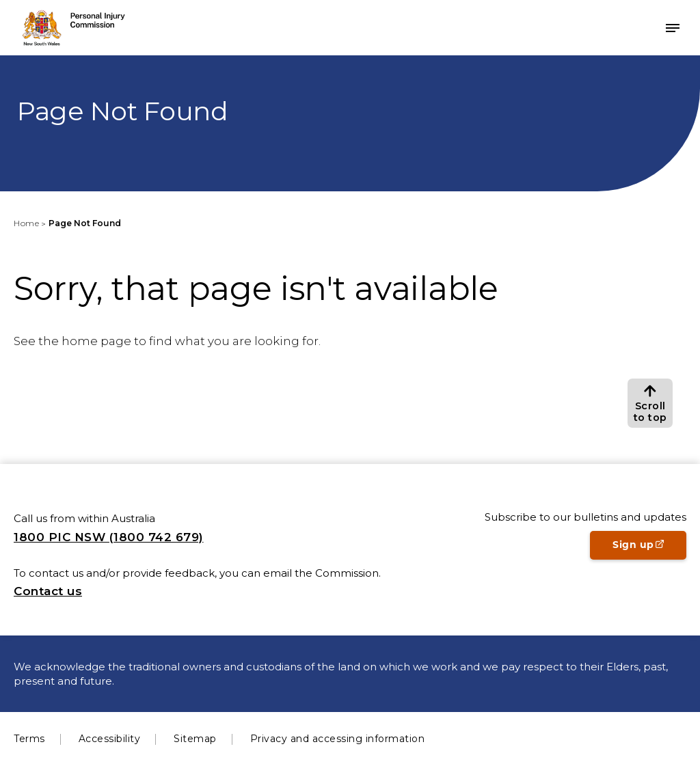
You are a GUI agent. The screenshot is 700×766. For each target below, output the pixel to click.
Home (26, 223)
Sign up (649, 549)
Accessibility (110, 739)
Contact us (48, 591)
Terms (29, 739)
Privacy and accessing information (338, 739)
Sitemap (195, 739)
